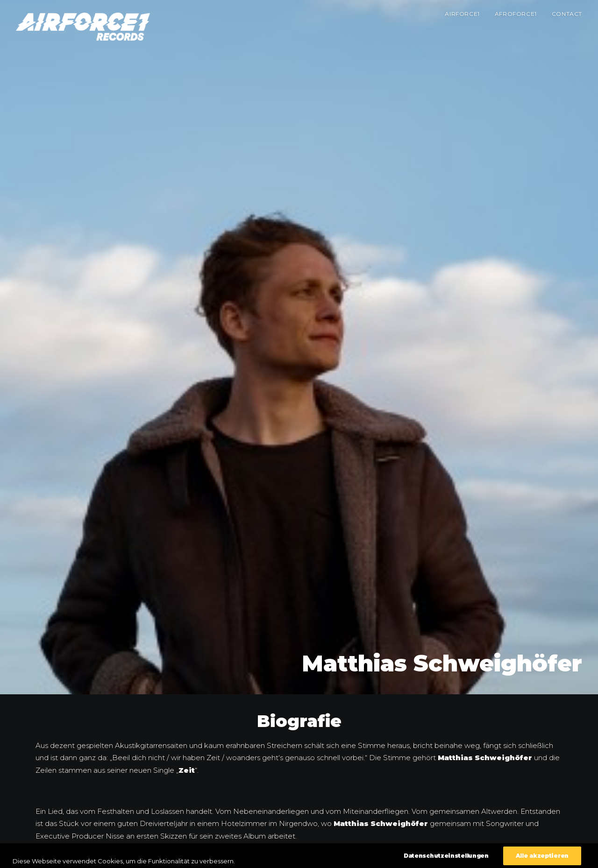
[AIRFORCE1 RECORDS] (83, 27)
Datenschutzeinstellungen (549, 855)
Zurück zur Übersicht (299, 832)
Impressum (498, 855)
